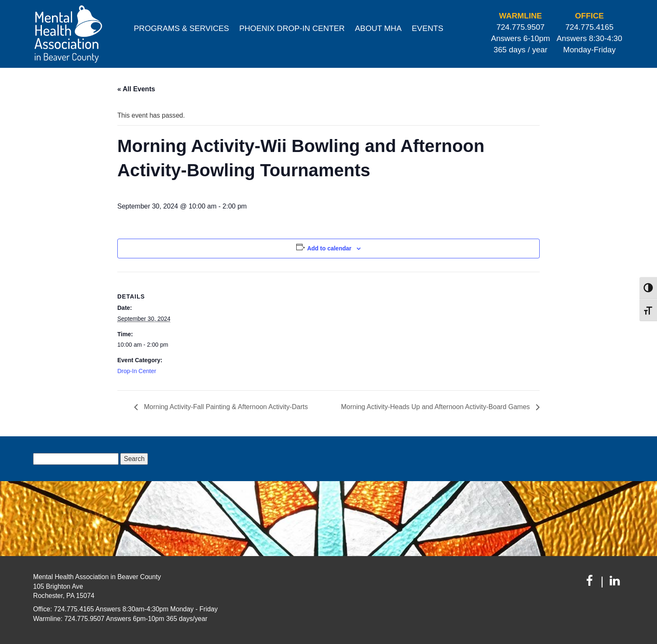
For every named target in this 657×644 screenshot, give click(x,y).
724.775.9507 (521, 27)
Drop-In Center (137, 371)
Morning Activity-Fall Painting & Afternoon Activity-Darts (225, 407)
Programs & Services (181, 28)
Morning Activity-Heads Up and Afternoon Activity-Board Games (436, 407)
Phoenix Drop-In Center (292, 28)
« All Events (136, 89)
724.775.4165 (589, 27)
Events (428, 28)
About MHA (378, 28)
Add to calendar (329, 248)
